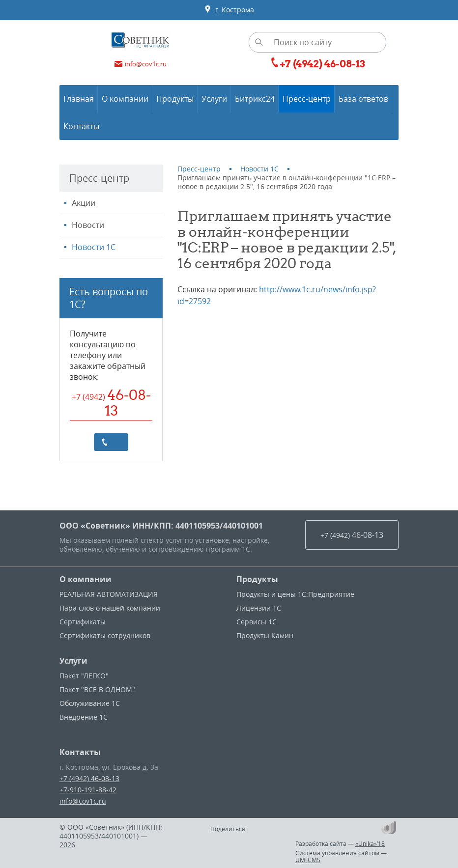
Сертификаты (83, 622)
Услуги (73, 661)
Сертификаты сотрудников (105, 635)
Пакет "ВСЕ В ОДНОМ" (97, 689)
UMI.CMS (308, 860)
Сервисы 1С (257, 622)
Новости (88, 225)
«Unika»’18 (370, 843)
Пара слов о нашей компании (110, 608)
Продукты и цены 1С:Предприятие (295, 594)
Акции (84, 203)
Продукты (257, 579)
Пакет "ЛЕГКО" (84, 676)
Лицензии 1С (259, 608)
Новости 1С (94, 247)
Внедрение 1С (84, 717)
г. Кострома (229, 10)
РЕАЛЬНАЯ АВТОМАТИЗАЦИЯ (109, 594)
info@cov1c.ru (83, 801)
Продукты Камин (265, 635)
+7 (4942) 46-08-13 (89, 778)
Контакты (80, 752)
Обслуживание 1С (90, 703)
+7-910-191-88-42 (88, 790)
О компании (86, 579)
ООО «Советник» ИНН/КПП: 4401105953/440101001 (161, 526)
